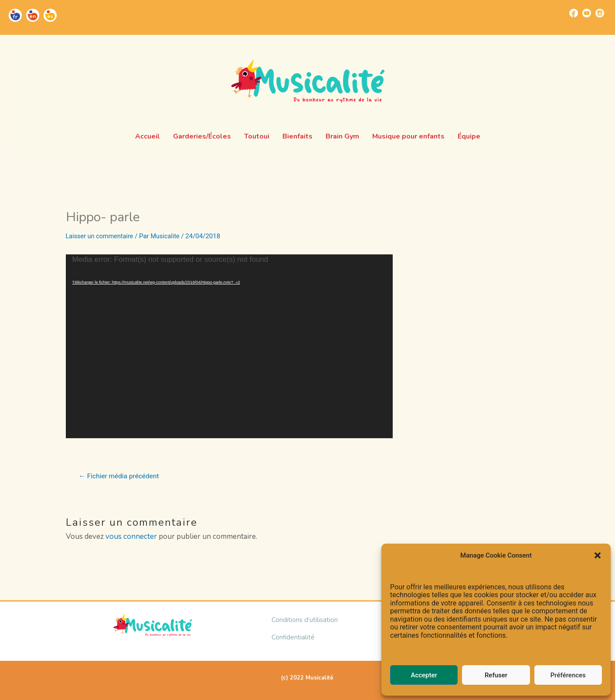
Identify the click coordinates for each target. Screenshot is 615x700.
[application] (229, 346)
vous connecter (131, 536)
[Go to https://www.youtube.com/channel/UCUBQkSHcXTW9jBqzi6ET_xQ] (587, 13)
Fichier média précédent (121, 476)
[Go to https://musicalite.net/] (15, 15)
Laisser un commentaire (101, 236)
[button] (598, 555)
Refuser (496, 675)
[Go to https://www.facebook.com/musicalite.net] (574, 13)
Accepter (424, 675)
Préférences (568, 675)
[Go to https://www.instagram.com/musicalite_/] (600, 13)
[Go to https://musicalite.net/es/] (50, 15)
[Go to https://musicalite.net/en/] (33, 15)
